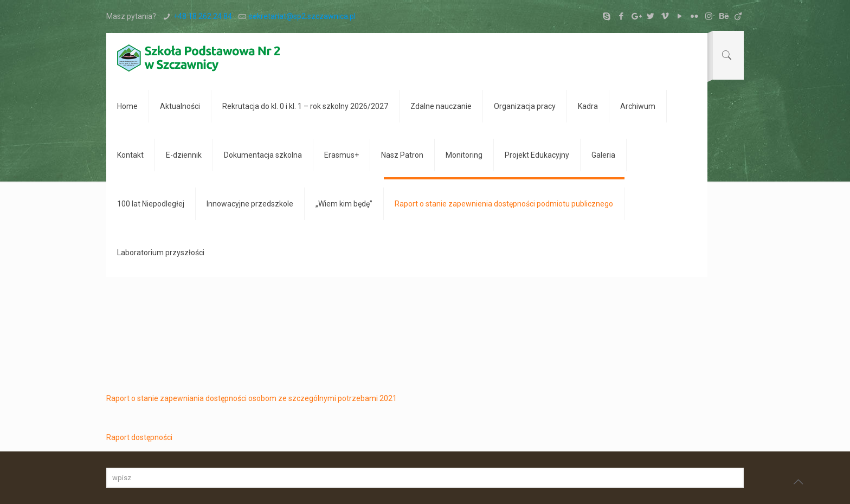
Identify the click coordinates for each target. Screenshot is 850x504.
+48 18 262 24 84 (203, 16)
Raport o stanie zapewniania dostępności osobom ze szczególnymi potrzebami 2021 (252, 398)
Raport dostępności (139, 437)
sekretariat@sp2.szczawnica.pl (302, 16)
